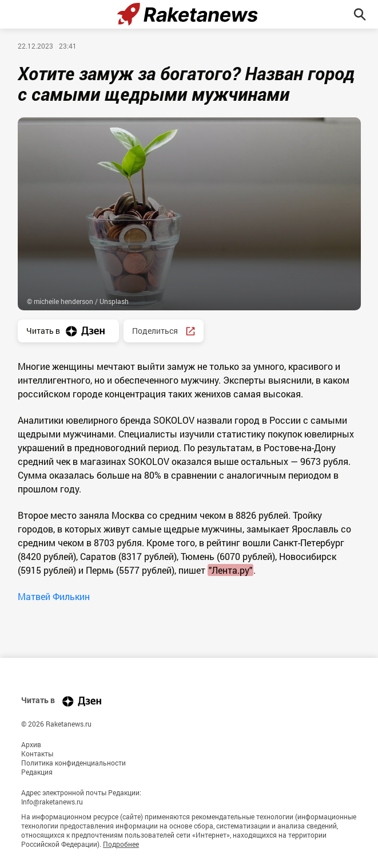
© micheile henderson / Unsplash (78, 301)
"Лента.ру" (230, 570)
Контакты (37, 753)
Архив (31, 744)
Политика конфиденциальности (73, 763)
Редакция (37, 772)
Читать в (68, 331)
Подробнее (121, 844)
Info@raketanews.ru (52, 802)
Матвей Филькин (54, 596)
